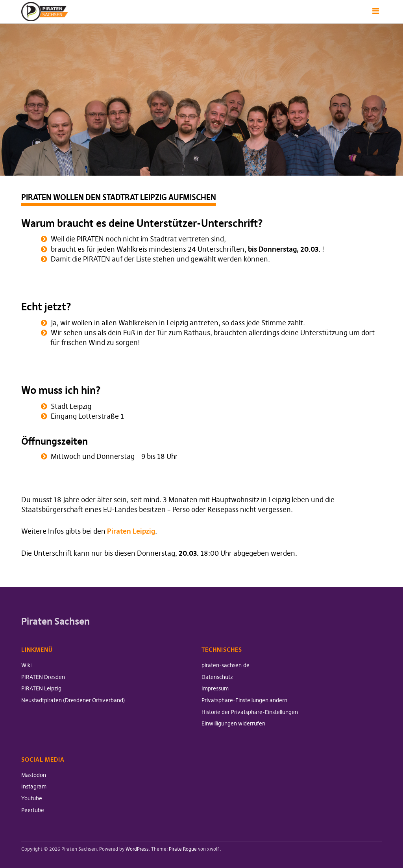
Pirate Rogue (183, 849)
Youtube (32, 798)
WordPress (137, 849)
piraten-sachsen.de (226, 665)
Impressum (215, 688)
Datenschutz (217, 677)
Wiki (26, 665)
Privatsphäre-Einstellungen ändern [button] (244, 700)
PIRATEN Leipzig (41, 688)
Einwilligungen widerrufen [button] (233, 723)
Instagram (34, 786)
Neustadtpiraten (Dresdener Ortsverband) (73, 700)
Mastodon (34, 775)
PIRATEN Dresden (43, 677)
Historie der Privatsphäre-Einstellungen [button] (250, 712)
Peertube (33, 810)
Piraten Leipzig (131, 531)
